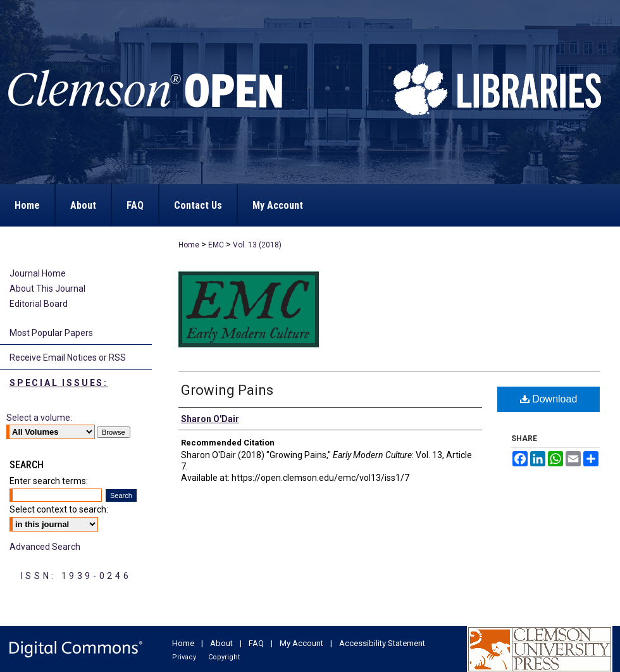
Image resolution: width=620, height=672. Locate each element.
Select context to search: (59, 509)
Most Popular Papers (51, 333)
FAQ (257, 643)
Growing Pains (227, 390)
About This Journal (47, 289)
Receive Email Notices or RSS (68, 358)
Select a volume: (39, 418)
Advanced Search (45, 547)
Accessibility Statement (382, 643)
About (222, 643)
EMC (216, 245)
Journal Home (38, 273)
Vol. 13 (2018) (257, 245)
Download (549, 399)
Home (189, 245)
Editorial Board (39, 304)
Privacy (185, 657)
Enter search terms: (49, 481)
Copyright (224, 657)
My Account (302, 643)
